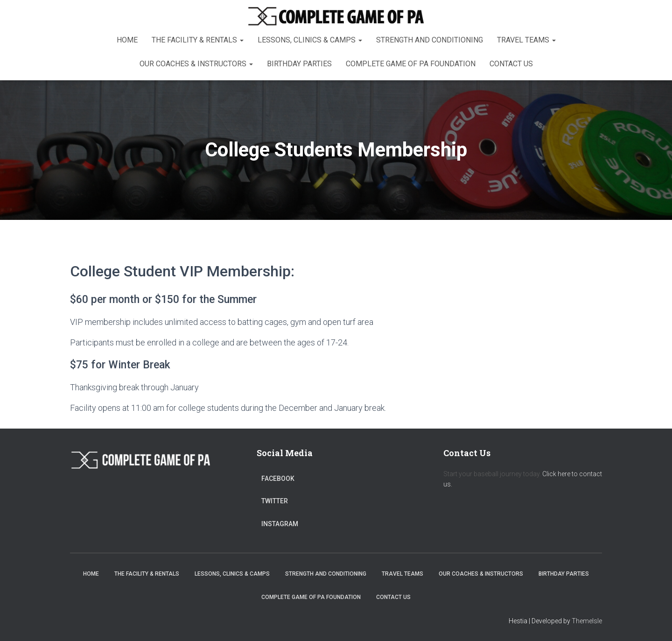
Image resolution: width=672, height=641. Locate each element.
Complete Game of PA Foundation (411, 64)
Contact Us (511, 64)
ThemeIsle (587, 621)
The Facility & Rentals (198, 40)
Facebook (278, 479)
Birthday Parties (299, 64)
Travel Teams (526, 40)
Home (127, 40)
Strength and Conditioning (430, 40)
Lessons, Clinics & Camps (310, 40)
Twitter (275, 501)
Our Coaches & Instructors (196, 64)
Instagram (280, 524)
